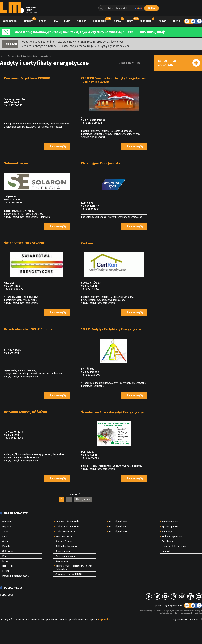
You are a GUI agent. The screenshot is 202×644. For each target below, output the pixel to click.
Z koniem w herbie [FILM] (69, 574)
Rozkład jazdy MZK (118, 522)
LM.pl (2, 56)
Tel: (6, 105)
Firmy (130, 21)
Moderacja (167, 531)
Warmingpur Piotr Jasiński (100, 163)
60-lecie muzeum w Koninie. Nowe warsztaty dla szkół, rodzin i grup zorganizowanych (73, 42)
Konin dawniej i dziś (65, 531)
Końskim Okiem (63, 541)
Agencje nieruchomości (93, 137)
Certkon (87, 243)
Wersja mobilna (170, 522)
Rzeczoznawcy (12, 211)
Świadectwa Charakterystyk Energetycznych (114, 412)
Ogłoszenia (100, 21)
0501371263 (16, 438)
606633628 (16, 203)
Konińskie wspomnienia (67, 526)
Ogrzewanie (100, 217)
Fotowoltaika (27, 211)
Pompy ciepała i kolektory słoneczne (23, 214)
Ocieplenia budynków (27, 297)
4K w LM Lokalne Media (67, 522)
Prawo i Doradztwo (91, 300)
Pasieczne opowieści (66, 556)
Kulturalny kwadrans (66, 546)
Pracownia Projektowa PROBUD (27, 78)
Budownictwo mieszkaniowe (127, 466)
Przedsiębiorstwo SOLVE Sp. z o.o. (29, 329)
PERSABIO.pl (195, 619)
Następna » (83, 499)
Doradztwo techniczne (17, 127)
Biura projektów (89, 466)
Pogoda (82, 21)
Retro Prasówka (64, 536)
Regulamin (167, 541)
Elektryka (45, 217)
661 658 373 (16, 289)
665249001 (93, 209)
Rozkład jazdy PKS (118, 526)
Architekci (9, 297)
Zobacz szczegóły (57, 147)
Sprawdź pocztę (170, 526)
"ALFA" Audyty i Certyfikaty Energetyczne (111, 329)
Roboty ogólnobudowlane (17, 454)
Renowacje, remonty (28, 457)
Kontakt (166, 551)
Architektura (29, 124)
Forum (162, 21)
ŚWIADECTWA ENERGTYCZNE (24, 243)
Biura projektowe (13, 124)
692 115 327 (93, 289)
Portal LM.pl (7, 595)
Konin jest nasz (63, 551)
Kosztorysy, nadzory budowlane (53, 124)
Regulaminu (104, 619)
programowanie (180, 619)
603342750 (93, 458)
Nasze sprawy (63, 561)
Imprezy (28, 21)
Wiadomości (10, 21)
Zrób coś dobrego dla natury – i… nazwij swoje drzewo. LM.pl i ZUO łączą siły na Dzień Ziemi (76, 46)
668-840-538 (94, 123)
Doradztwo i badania (121, 131)
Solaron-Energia (16, 163)
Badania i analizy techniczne (95, 131)
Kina (55, 21)
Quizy (67, 21)
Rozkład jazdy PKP (118, 531)
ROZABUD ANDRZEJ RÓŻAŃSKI (26, 412)
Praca (117, 21)
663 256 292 (93, 375)
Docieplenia (87, 217)
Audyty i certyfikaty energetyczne (38, 56)
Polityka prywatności (172, 536)
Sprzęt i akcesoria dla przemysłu (21, 374)
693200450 (16, 105)
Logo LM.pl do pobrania (174, 546)
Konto (176, 21)
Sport (43, 21)
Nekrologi (146, 21)
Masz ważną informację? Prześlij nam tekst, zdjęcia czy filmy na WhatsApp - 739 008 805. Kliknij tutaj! (90, 32)
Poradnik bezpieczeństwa (15, 576)
